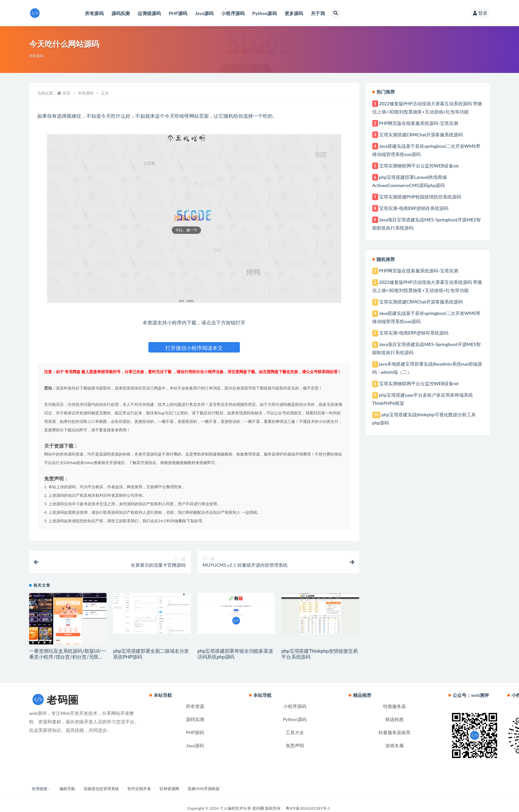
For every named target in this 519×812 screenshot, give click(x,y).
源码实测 (195, 719)
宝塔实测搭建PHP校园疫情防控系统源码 (420, 197)
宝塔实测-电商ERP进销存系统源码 (414, 208)
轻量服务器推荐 (394, 732)
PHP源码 (195, 732)
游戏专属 (394, 745)
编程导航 (67, 789)
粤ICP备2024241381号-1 (308, 808)
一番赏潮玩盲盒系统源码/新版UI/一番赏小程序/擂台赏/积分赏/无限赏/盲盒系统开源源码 (67, 657)
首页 (66, 93)
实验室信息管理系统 (101, 789)
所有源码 (36, 56)
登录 (480, 13)
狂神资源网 (169, 789)
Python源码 (294, 719)
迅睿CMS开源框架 (204, 789)
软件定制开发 (139, 789)
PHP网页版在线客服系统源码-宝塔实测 (419, 123)
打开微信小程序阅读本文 (194, 348)
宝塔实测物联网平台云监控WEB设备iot (419, 166)
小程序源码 (295, 706)
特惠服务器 (394, 706)
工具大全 (295, 732)
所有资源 (195, 706)
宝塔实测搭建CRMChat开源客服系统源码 (421, 135)
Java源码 (195, 745)
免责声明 (295, 745)
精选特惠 (394, 719)
